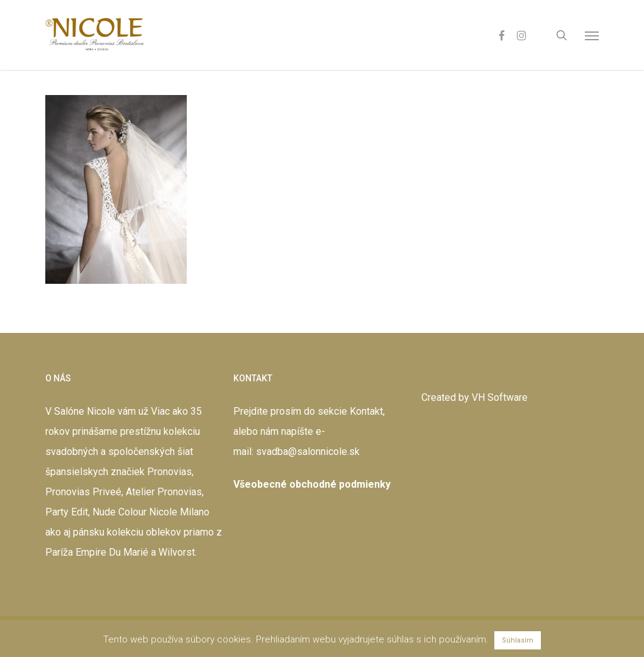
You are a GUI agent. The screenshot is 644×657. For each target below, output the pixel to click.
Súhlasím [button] (518, 640)
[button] (592, 35)
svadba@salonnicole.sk (308, 452)
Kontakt (366, 411)
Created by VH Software (475, 397)
